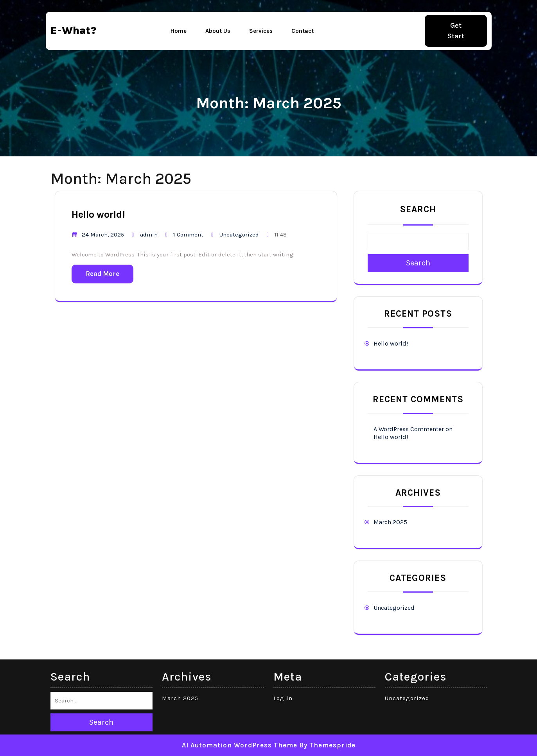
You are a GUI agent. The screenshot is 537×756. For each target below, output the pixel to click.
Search (418, 209)
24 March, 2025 (103, 235)
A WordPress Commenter (409, 429)
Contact (303, 31)
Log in (283, 698)
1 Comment (188, 235)
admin (149, 235)
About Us (218, 31)
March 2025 (390, 522)
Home (179, 31)
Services (261, 31)
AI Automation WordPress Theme (240, 745)
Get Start (456, 31)
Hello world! (98, 214)
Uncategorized (239, 235)
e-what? (74, 30)
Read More (102, 274)
